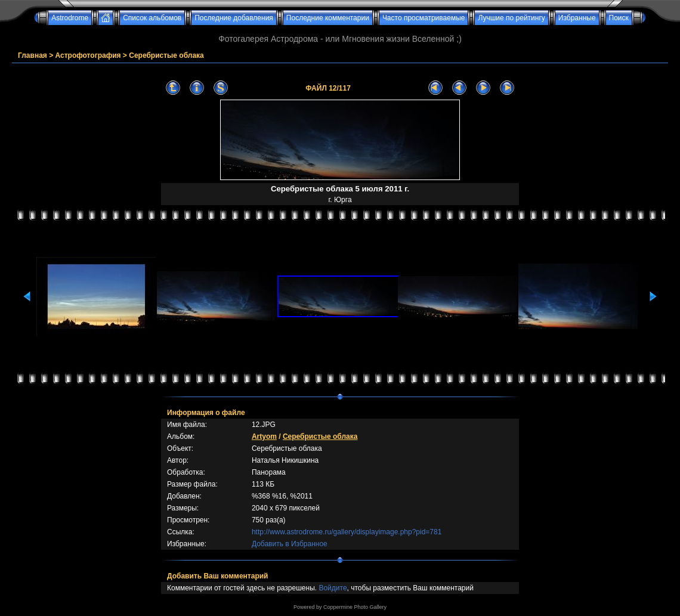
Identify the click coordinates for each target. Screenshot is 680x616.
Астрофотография (88, 55)
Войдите (333, 588)
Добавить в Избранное (290, 544)
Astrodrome (70, 18)
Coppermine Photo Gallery (355, 607)
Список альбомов (152, 18)
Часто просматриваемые (424, 18)
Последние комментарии (328, 18)
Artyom (264, 437)
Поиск (619, 18)
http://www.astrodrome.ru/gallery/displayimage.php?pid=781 (347, 532)
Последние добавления (234, 18)
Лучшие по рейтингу (511, 18)
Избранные (577, 18)
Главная (33, 55)
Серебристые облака (166, 55)
